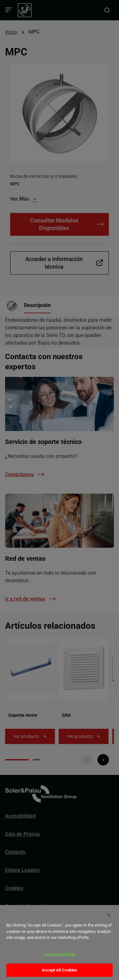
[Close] (109, 915)
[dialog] (60, 943)
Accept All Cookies (60, 970)
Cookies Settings (60, 954)
